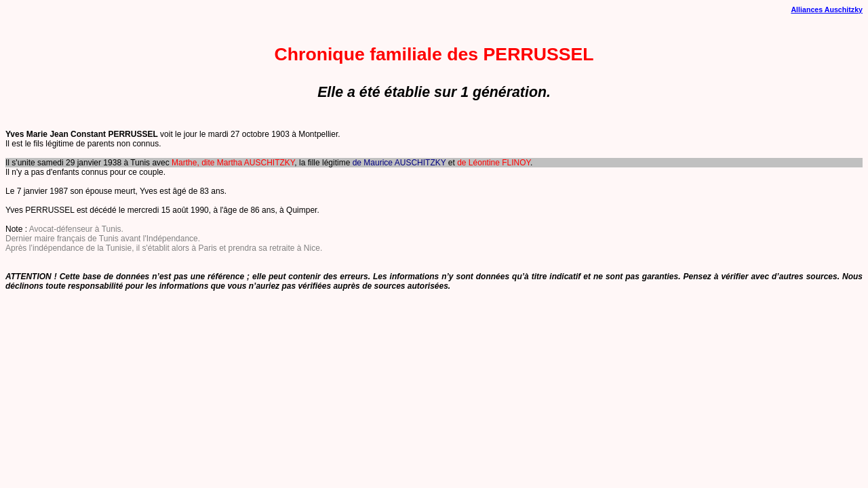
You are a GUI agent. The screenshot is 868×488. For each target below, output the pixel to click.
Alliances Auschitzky (827, 9)
